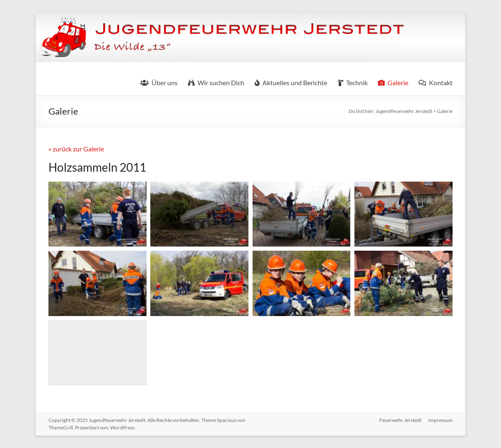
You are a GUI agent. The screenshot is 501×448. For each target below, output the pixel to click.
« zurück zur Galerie (76, 149)
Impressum (440, 420)
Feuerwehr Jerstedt (400, 420)
